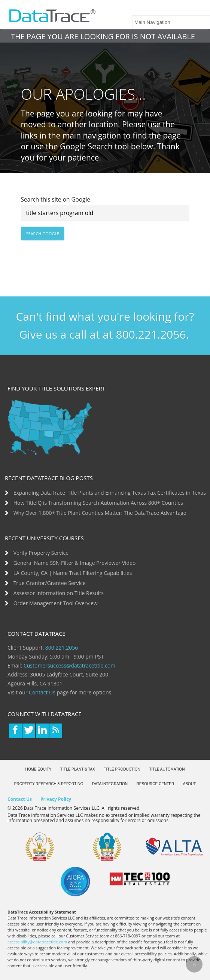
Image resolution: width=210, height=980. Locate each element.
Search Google (43, 234)
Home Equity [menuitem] (38, 769)
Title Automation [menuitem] (167, 769)
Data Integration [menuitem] (110, 784)
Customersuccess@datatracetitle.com (69, 665)
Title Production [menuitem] (122, 769)
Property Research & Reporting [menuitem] (49, 784)
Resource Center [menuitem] (156, 784)
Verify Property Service (41, 553)
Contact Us (42, 692)
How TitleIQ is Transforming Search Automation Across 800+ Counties (98, 503)
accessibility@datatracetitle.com (37, 942)
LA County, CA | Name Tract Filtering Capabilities (73, 573)
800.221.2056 (62, 648)
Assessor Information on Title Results (59, 593)
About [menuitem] (189, 784)
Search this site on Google (56, 200)
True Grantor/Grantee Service (50, 583)
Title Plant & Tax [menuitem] (78, 769)
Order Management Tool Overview (56, 603)
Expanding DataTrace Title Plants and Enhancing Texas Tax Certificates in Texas (110, 493)
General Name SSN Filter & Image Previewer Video (75, 563)
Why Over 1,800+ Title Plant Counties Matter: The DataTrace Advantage (100, 513)
